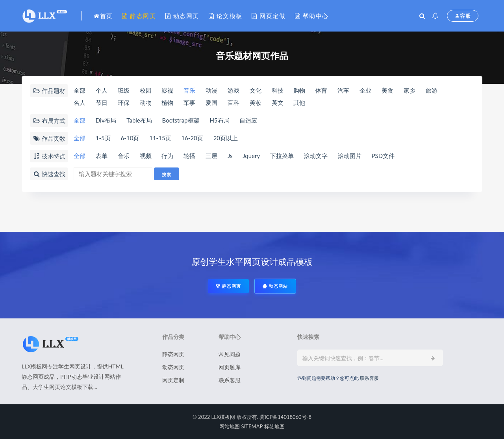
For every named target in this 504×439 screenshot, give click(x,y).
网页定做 (269, 16)
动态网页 (182, 16)
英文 (278, 102)
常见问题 (230, 354)
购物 (299, 90)
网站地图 (230, 426)
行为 (167, 156)
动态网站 (275, 286)
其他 (299, 102)
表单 (102, 156)
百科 (233, 102)
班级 (124, 90)
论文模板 (226, 16)
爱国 (211, 102)
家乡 (409, 90)
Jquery (251, 156)
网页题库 (230, 367)
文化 (256, 90)
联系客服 (230, 380)
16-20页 (192, 138)
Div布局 (106, 120)
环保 (124, 102)
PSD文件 (383, 156)
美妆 (256, 102)
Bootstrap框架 (181, 120)
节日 (102, 102)
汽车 (343, 90)
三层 (211, 156)
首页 (103, 16)
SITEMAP (252, 426)
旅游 (432, 90)
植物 (167, 102)
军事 (189, 102)
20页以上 (226, 138)
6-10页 (130, 138)
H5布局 (219, 120)
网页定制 (173, 380)
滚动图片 (350, 156)
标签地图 (274, 426)
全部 (80, 90)
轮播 (189, 156)
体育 (321, 90)
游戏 (233, 90)
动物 (146, 102)
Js (230, 156)
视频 (146, 156)
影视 (167, 90)
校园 (146, 90)
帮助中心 (312, 16)
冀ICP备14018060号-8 (285, 417)
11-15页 (160, 138)
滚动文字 (316, 156)
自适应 (248, 120)
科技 (278, 90)
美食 (387, 90)
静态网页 (139, 16)
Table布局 (139, 120)
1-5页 (103, 138)
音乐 (189, 90)
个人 (102, 90)
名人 (80, 102)
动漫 (211, 90)
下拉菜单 (282, 156)
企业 (365, 90)
